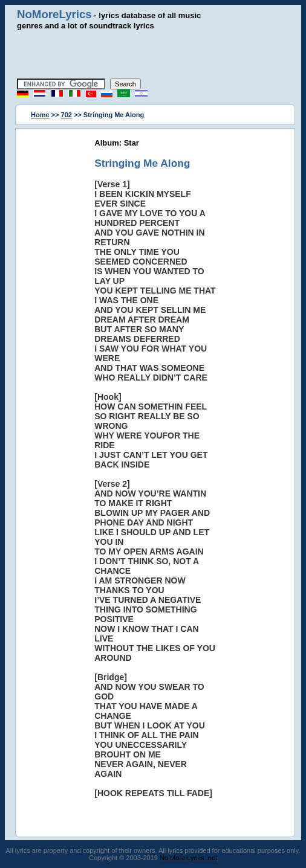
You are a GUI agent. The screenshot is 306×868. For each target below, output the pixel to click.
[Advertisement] (155, 54)
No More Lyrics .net (188, 858)
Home (40, 115)
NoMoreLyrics (54, 14)
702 (67, 115)
